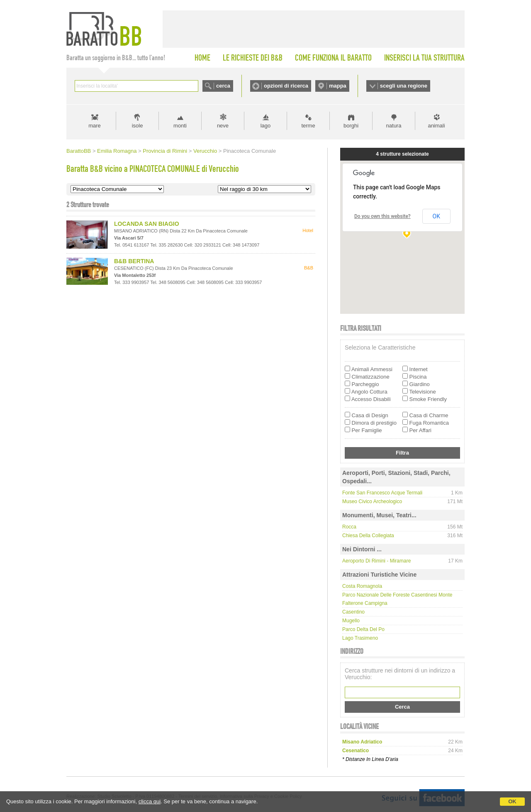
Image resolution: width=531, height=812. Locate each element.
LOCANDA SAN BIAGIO (147, 224)
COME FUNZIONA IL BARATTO (333, 58)
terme (308, 126)
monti (180, 126)
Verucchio (205, 151)
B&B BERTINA (134, 261)
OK (512, 801)
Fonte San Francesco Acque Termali (382, 493)
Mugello (351, 621)
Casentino (353, 612)
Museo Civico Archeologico (372, 501)
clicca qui (150, 801)
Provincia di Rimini (165, 151)
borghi (351, 126)
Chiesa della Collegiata (368, 536)
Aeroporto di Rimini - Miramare (376, 561)
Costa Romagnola (362, 586)
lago (266, 126)
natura (394, 126)
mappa (338, 86)
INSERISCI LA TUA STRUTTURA (424, 58)
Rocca (349, 527)
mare (95, 126)
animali (436, 126)
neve (223, 126)
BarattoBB (79, 151)
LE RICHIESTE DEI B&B (253, 58)
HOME (202, 58)
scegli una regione (404, 86)
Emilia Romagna (117, 151)
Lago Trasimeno (360, 638)
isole (138, 126)
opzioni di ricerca (286, 86)
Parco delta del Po (363, 629)
